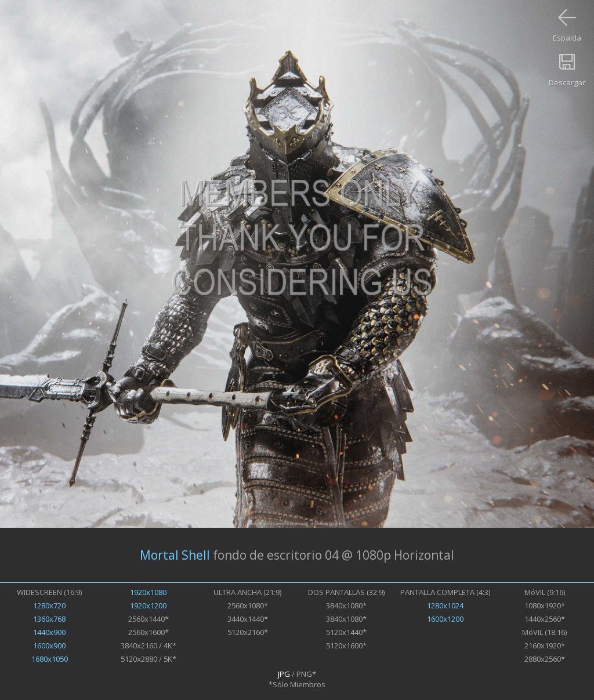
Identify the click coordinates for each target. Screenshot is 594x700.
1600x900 (49, 645)
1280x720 (49, 605)
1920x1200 (148, 605)
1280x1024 (445, 605)
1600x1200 (445, 619)
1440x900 (49, 632)
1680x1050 (50, 659)
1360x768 (49, 619)
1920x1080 (148, 592)
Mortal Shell (175, 555)
